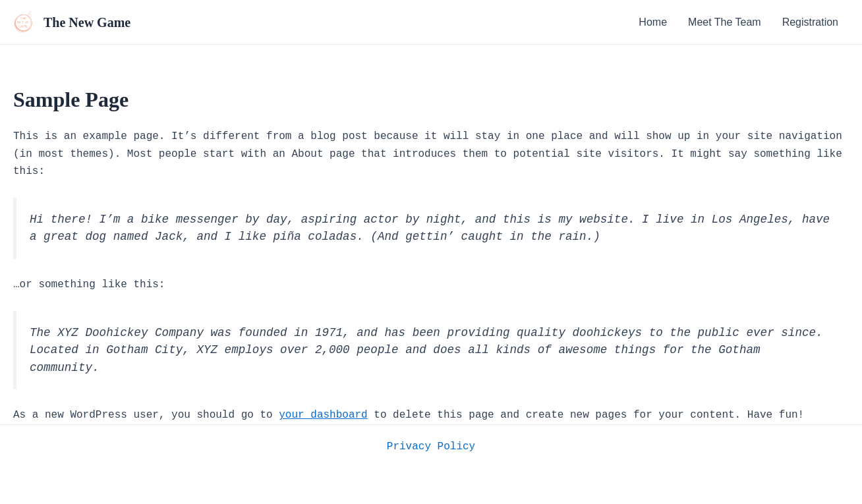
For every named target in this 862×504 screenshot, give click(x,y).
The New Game (87, 22)
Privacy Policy (431, 447)
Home (653, 22)
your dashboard (323, 415)
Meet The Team (725, 22)
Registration (810, 22)
